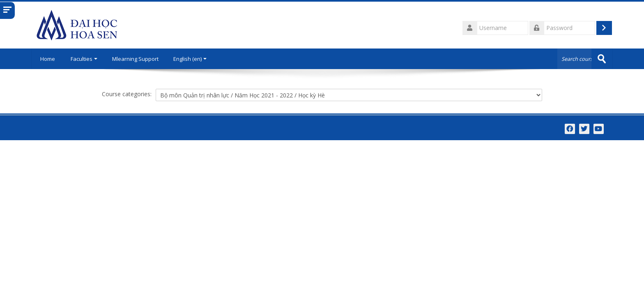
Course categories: (127, 94)
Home (48, 59)
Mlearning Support (135, 59)
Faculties (84, 59)
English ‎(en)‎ (190, 59)
